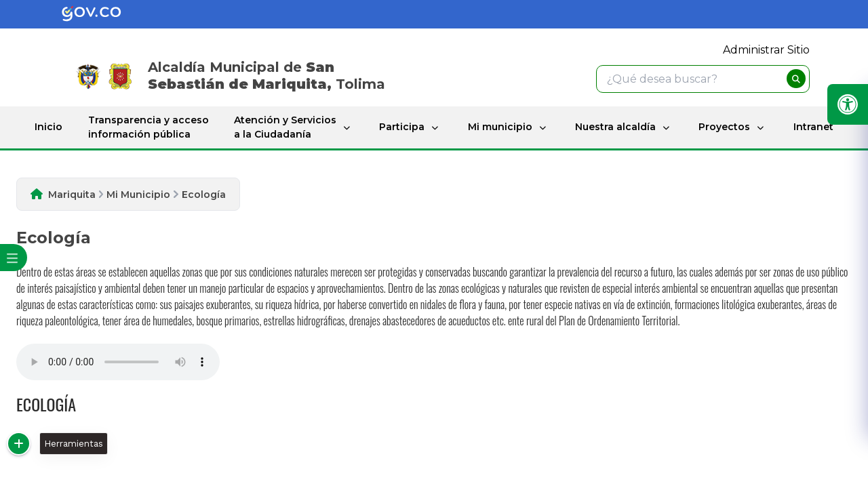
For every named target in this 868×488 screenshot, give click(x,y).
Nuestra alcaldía (615, 127)
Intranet (813, 127)
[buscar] (796, 79)
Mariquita (72, 195)
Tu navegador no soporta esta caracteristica (118, 362)
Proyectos (724, 127)
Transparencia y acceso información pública (149, 127)
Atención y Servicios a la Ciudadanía (285, 127)
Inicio (48, 127)
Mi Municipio (138, 195)
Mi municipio (500, 127)
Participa (402, 127)
